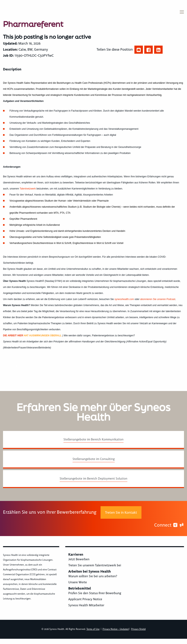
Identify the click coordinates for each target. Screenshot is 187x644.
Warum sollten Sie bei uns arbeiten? (93, 576)
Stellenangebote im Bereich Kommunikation (93, 439)
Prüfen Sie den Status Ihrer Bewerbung (95, 593)
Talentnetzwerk (28, 189)
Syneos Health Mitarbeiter (86, 605)
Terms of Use (93, 629)
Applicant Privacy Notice (85, 599)
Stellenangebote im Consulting (94, 459)
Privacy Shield (138, 629)
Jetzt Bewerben (79, 559)
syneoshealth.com (124, 299)
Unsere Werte (78, 582)
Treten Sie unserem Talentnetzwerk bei (95, 565)
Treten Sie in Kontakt (121, 512)
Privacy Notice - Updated (116, 629)
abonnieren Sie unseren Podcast (158, 299)
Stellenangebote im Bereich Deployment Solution (93, 479)
